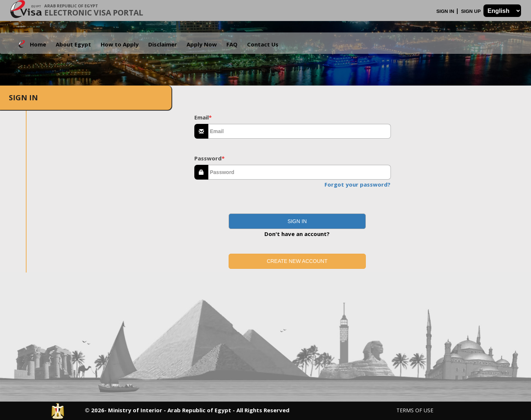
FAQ (232, 44)
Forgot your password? (358, 184)
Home (38, 44)
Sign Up (471, 11)
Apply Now (202, 44)
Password (209, 158)
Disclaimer (163, 44)
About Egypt (73, 44)
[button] (297, 221)
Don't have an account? (297, 234)
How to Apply (120, 44)
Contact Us (263, 44)
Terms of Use (415, 410)
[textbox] (300, 131)
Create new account (297, 261)
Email (203, 117)
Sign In (446, 11)
